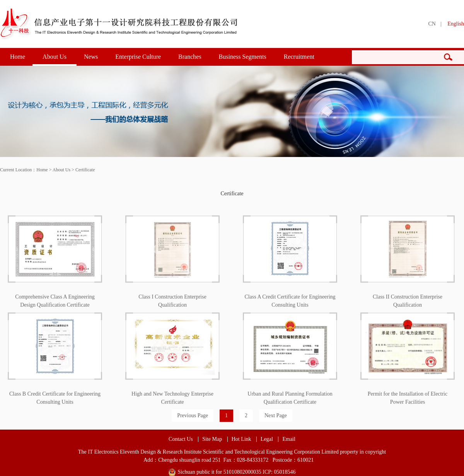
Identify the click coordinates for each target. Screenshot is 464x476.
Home (18, 57)
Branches (190, 57)
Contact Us (181, 439)
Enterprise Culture (138, 57)
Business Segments (243, 57)
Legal (267, 439)
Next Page (276, 415)
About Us (55, 57)
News (91, 57)
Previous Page (193, 415)
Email (289, 439)
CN (432, 24)
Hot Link (241, 439)
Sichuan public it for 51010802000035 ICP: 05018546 (237, 472)
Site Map (212, 439)
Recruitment (299, 57)
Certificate (85, 170)
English (456, 24)
